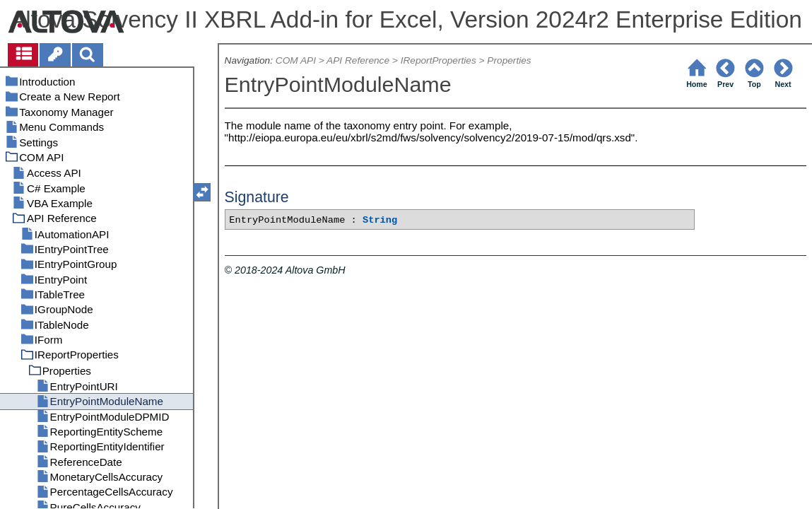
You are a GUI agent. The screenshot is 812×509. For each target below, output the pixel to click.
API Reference (358, 60)
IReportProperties (439, 60)
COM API (296, 60)
